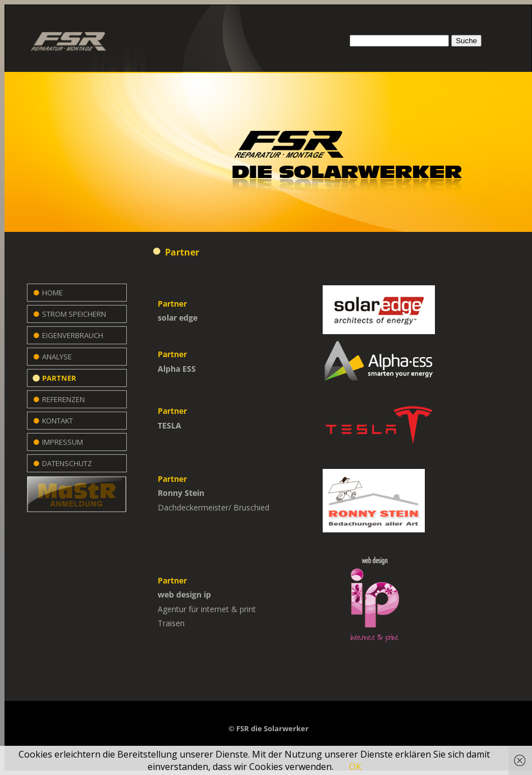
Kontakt (58, 421)
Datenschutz (67, 463)
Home (52, 293)
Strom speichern (74, 314)
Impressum (63, 442)
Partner (59, 378)
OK (355, 767)
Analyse (57, 357)
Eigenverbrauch (73, 335)
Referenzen (63, 399)
